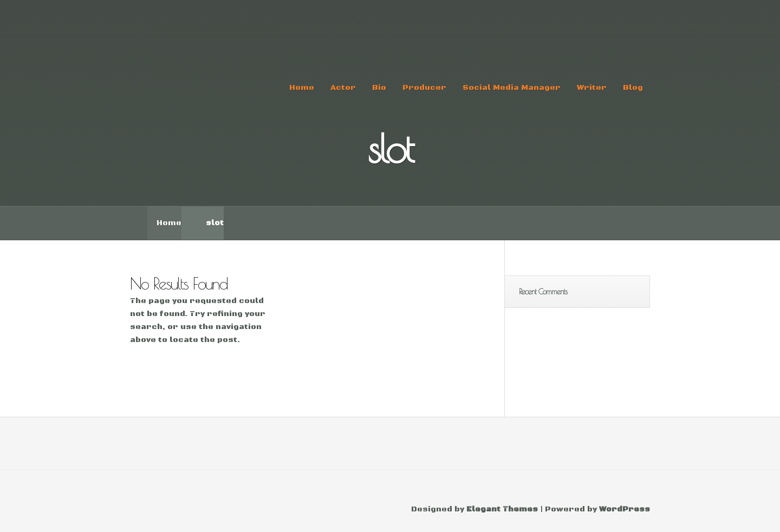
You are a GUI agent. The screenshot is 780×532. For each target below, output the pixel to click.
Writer (592, 88)
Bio (379, 88)
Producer (424, 88)
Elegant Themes (502, 509)
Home (302, 88)
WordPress (625, 509)
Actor (343, 88)
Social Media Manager (512, 88)
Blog (633, 88)
